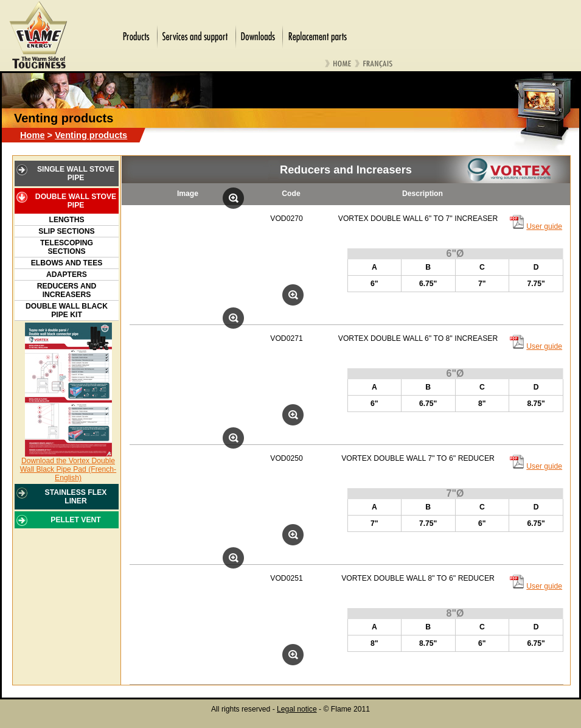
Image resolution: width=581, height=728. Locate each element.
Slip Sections (66, 231)
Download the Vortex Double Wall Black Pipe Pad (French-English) (68, 469)
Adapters (67, 275)
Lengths (66, 220)
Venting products (91, 135)
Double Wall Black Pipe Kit (67, 310)
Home (33, 135)
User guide (544, 226)
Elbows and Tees (67, 263)
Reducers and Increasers (67, 290)
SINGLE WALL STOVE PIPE (76, 173)
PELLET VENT (75, 520)
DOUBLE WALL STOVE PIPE (76, 201)
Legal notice (297, 709)
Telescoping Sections (67, 247)
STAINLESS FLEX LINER (76, 497)
